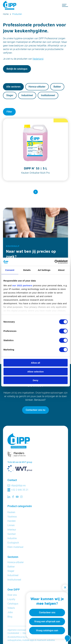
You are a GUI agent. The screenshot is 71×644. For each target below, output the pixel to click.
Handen (12, 521)
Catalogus (13, 604)
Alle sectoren (13, 87)
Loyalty (11, 599)
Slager (10, 95)
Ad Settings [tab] (44, 270)
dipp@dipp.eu (18, 485)
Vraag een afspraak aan (47, 621)
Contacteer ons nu (35, 410)
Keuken (11, 512)
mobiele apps (28, 640)
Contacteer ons (47, 612)
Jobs (10, 612)
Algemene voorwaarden (18, 630)
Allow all (35, 363)
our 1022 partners (22, 285)
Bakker (57, 87)
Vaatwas (12, 517)
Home (6, 14)
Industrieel (27, 95)
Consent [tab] (10, 270)
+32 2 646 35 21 (20, 490)
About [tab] (61, 270)
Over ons (12, 595)
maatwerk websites (46, 640)
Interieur (12, 530)
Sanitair (12, 534)
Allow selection (35, 371)
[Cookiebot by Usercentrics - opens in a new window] (54, 262)
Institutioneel (48, 95)
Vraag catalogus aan (47, 630)
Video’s (11, 608)
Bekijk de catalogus (17, 69)
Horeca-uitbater (37, 87)
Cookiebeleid (13, 633)
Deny (35, 380)
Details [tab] (27, 270)
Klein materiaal (15, 547)
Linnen (11, 525)
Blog (10, 617)
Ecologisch (13, 543)
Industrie (12, 538)
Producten (17, 14)
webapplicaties (14, 640)
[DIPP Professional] (10, 5)
